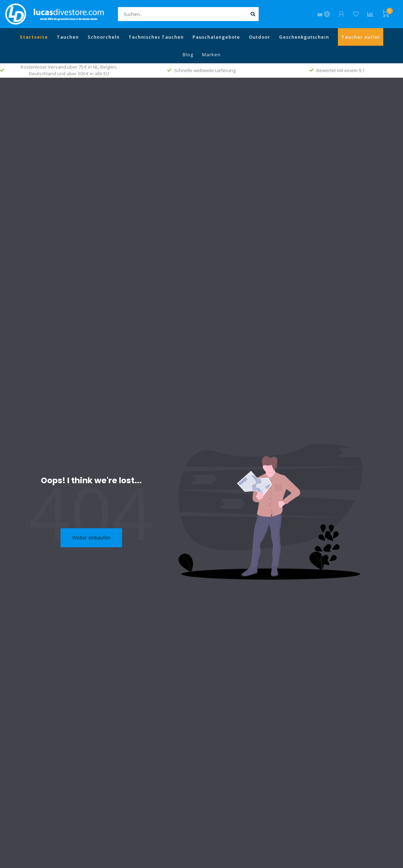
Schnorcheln (104, 37)
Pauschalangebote (216, 37)
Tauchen (68, 37)
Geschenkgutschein (304, 37)
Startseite (34, 37)
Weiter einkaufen (91, 538)
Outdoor (260, 37)
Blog (188, 55)
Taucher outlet (361, 37)
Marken (211, 55)
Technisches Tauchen (156, 37)
